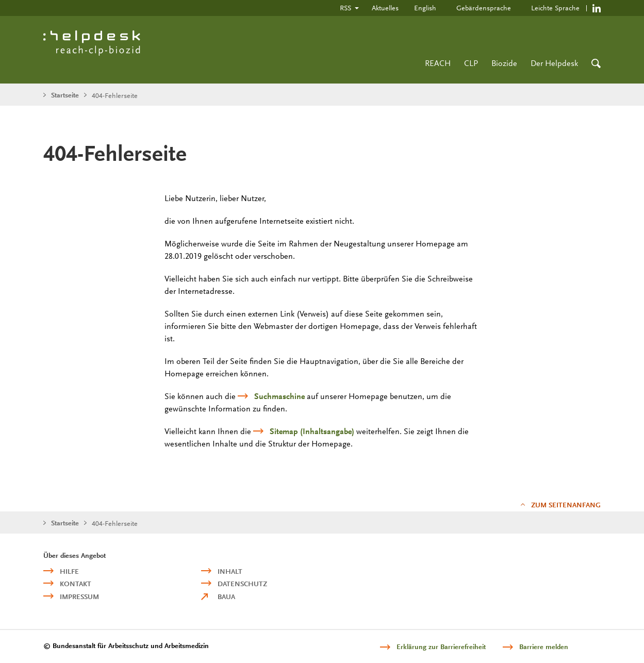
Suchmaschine (279, 396)
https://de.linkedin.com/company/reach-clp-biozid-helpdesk (597, 8)
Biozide (504, 63)
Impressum (79, 597)
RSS (345, 8)
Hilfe (69, 571)
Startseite (65, 95)
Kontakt (76, 584)
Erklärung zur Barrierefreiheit (441, 647)
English (425, 8)
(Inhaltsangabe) (312, 432)
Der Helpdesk (554, 63)
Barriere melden (544, 647)
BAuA (226, 597)
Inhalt (230, 571)
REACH (438, 63)
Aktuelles (385, 8)
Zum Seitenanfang (566, 505)
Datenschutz (242, 584)
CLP (471, 63)
